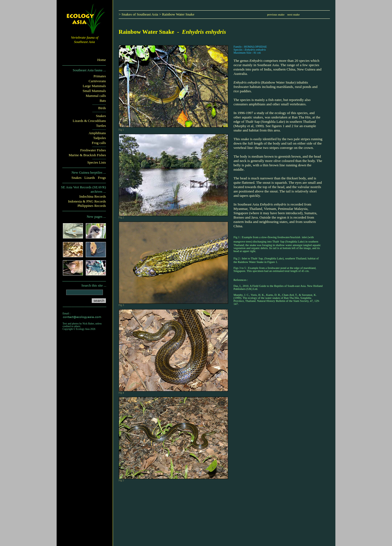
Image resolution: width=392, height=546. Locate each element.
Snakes (101, 116)
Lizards (90, 178)
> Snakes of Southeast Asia (138, 14)
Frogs (102, 178)
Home (102, 60)
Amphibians (97, 133)
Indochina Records (93, 196)
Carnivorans (97, 81)
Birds (102, 108)
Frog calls (99, 143)
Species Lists (97, 162)
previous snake (276, 15)
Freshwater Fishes (93, 150)
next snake (294, 15)
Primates (100, 76)
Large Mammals (94, 86)
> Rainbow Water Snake (177, 14)
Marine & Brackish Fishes (87, 155)
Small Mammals (94, 91)
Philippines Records (92, 206)
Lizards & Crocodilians (89, 121)
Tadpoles (99, 138)
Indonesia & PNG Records (87, 201)
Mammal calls (96, 96)
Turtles (101, 126)
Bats (103, 101)
